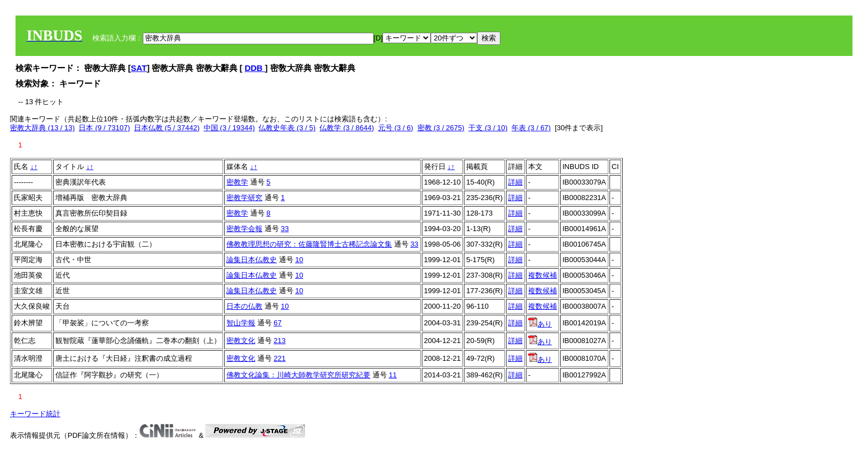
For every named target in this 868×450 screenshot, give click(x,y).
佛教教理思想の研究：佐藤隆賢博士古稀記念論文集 (309, 244)
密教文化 (241, 341)
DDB (255, 68)
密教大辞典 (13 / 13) (42, 128)
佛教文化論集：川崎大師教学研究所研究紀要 (298, 375)
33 (285, 229)
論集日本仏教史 (252, 260)
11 (392, 375)
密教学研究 (244, 198)
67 (277, 323)
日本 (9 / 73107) (104, 128)
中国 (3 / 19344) (229, 128)
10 (299, 260)
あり (540, 324)
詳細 (515, 182)
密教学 (237, 182)
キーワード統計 (35, 414)
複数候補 (542, 275)
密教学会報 (244, 229)
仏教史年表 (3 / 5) (287, 128)
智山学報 (241, 323)
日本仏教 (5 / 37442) (167, 128)
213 (280, 341)
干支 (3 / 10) (488, 128)
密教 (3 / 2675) (441, 128)
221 (280, 358)
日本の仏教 (244, 306)
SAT (139, 68)
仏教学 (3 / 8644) (347, 128)
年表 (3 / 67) (531, 128)
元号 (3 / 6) (396, 128)
